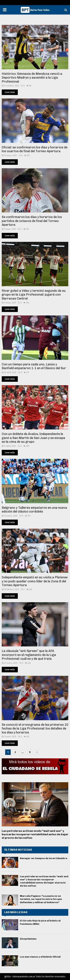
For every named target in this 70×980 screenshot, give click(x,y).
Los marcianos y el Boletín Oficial (40, 957)
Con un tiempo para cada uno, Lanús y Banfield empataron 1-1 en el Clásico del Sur (34, 366)
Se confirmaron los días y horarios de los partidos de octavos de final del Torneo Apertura (32, 221)
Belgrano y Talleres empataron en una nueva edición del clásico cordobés (34, 510)
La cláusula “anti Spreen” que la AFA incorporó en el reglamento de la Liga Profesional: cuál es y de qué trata (29, 655)
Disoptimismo (28, 939)
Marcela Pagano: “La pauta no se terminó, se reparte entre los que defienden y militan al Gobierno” (41, 899)
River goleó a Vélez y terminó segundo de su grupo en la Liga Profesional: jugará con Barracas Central (34, 295)
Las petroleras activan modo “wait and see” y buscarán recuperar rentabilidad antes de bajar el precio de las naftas (35, 834)
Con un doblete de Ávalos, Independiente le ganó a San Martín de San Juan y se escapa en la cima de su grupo (33, 438)
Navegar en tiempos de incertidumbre (44, 858)
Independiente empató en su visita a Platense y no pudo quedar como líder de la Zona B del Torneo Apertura (35, 581)
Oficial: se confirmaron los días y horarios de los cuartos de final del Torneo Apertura (35, 149)
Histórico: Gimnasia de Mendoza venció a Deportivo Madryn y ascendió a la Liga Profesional (32, 78)
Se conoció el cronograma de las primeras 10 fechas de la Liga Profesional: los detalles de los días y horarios (35, 729)
